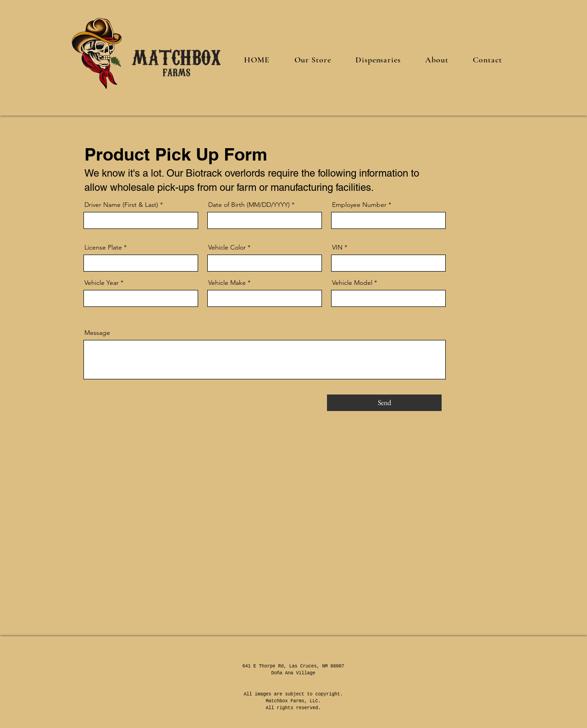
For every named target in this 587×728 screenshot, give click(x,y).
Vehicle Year (102, 283)
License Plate (103, 247)
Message (97, 333)
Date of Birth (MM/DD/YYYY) (249, 205)
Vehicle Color (227, 247)
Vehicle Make (227, 283)
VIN (337, 247)
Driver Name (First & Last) (121, 205)
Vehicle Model (352, 283)
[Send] (384, 403)
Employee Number (359, 205)
